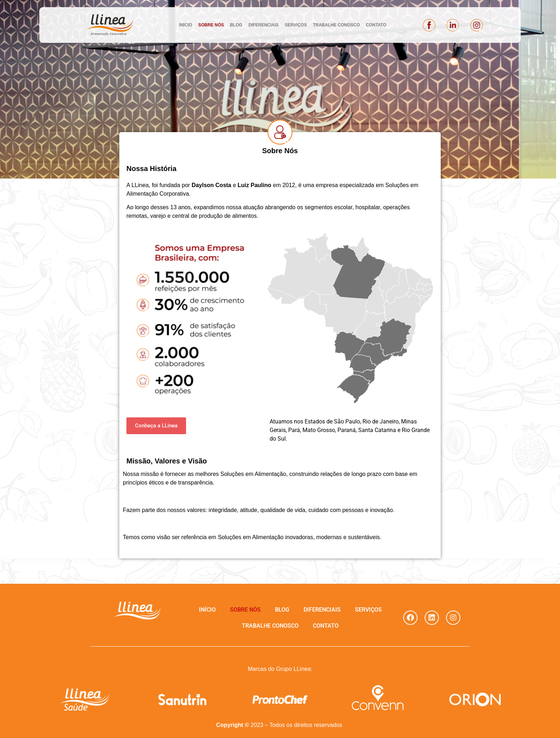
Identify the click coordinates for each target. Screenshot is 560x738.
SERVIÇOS (296, 25)
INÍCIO (186, 25)
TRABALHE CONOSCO (336, 25)
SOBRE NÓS (211, 25)
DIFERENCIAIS (264, 25)
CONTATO (376, 25)
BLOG (236, 25)
